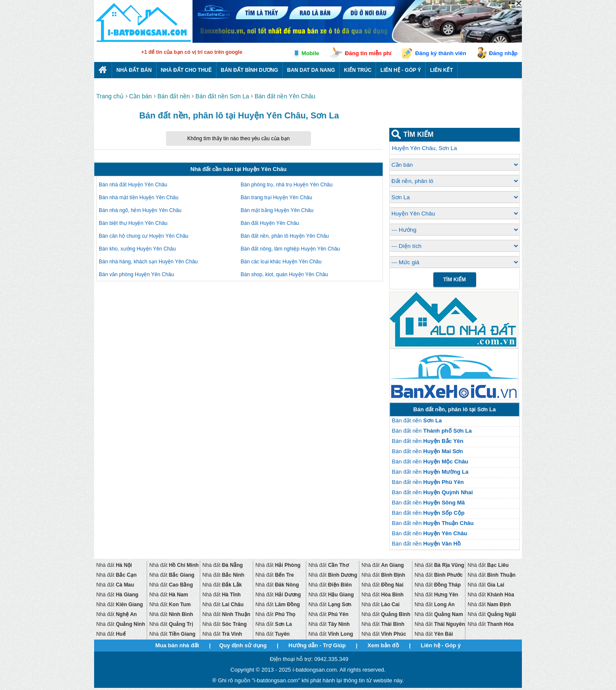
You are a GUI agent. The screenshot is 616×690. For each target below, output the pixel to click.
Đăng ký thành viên (441, 53)
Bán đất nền (417, 420)
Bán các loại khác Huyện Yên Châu (281, 262)
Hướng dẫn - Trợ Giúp (317, 645)
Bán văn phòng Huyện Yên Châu (136, 274)
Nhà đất (114, 565)
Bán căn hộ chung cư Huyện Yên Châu (144, 236)
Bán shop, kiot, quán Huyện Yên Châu (284, 274)
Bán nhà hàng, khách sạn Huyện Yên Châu (148, 262)
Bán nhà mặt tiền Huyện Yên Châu (139, 198)
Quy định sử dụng (243, 645)
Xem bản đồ (383, 645)
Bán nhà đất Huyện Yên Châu (133, 185)
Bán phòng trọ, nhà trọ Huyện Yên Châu (287, 185)
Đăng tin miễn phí (368, 53)
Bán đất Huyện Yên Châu (270, 223)
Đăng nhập (503, 53)
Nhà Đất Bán (134, 70)
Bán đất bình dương (249, 70)
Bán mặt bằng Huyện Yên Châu (277, 210)
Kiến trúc (358, 70)
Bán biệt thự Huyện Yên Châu (133, 223)
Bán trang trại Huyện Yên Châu (277, 198)
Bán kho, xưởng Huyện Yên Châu (137, 249)
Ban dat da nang (311, 70)
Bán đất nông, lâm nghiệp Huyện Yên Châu (290, 249)
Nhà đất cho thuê (186, 70)
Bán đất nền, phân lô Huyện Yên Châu (285, 236)
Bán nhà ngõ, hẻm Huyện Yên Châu (140, 210)
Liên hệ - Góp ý (401, 70)
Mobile (310, 53)
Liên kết (441, 70)
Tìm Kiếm (455, 280)
